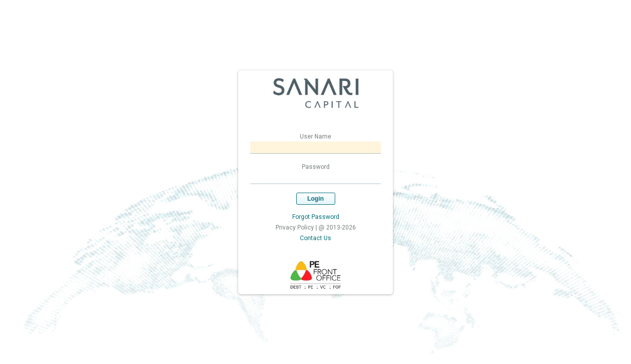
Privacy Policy (295, 227)
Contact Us (315, 238)
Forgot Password (316, 217)
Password (316, 167)
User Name (315, 136)
